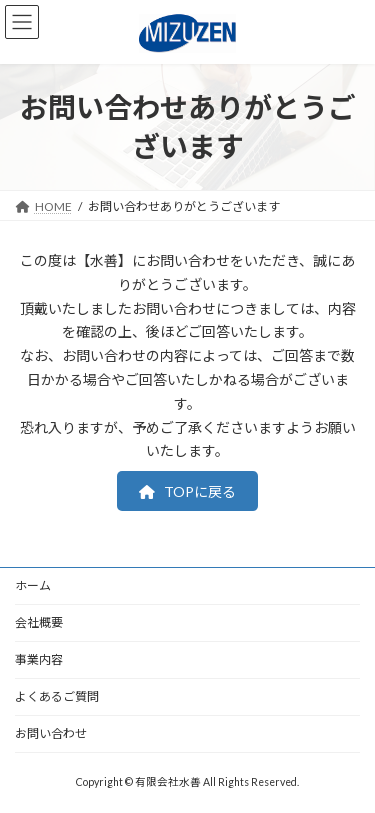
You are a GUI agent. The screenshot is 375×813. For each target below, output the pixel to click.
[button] (188, 491)
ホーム (33, 585)
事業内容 (39, 659)
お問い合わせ (51, 733)
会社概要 (39, 622)
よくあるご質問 (57, 696)
